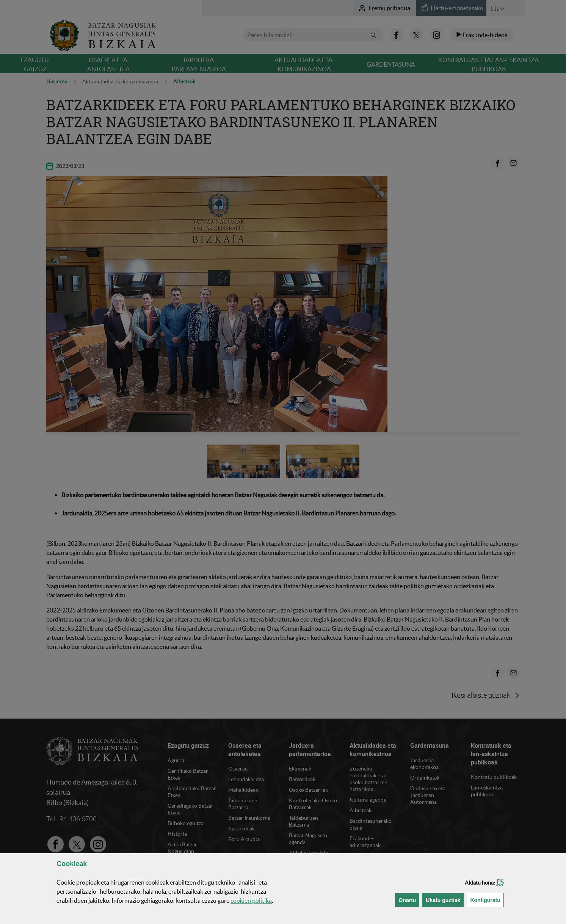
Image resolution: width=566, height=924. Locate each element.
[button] (500, 882)
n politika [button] (251, 901)
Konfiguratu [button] (487, 900)
